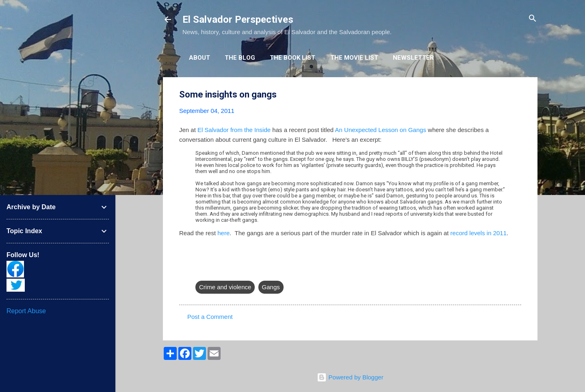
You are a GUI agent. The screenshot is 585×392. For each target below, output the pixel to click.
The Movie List (354, 58)
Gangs (271, 287)
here (223, 233)
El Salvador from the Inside (234, 130)
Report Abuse (26, 311)
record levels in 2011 (479, 233)
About (199, 58)
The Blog (240, 58)
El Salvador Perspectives (238, 19)
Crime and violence (225, 287)
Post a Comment (210, 317)
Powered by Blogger (350, 377)
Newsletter (413, 58)
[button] (516, 95)
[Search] (533, 19)
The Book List (292, 58)
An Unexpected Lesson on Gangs (381, 130)
